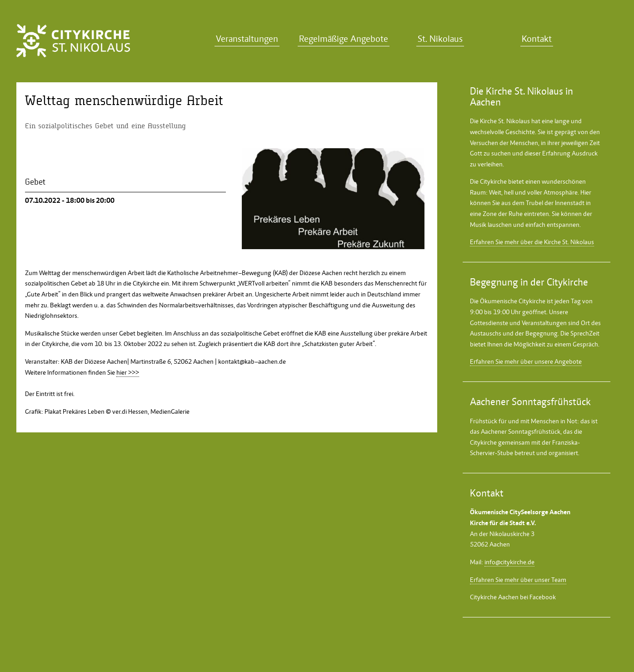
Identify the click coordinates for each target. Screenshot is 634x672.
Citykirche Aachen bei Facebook (513, 597)
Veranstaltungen (247, 39)
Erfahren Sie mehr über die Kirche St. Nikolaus (532, 242)
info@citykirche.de (509, 562)
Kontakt (537, 39)
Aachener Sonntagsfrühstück (521, 431)
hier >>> (128, 372)
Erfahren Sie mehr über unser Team (518, 580)
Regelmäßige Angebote (344, 39)
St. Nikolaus (440, 39)
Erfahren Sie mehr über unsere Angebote (526, 361)
